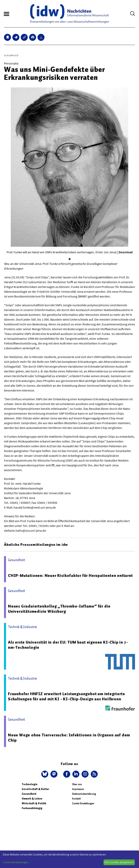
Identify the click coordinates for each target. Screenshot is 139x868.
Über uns (77, 784)
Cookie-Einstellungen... (16, 862)
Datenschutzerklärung (84, 794)
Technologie (30, 784)
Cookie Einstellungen (83, 803)
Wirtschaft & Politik (34, 803)
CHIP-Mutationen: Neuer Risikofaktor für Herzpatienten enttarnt (70, 575)
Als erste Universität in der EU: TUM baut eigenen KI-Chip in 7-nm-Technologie (68, 645)
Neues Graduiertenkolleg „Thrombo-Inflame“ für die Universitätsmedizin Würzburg (59, 609)
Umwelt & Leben (32, 799)
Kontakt (76, 799)
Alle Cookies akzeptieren (119, 862)
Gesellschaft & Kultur (35, 789)
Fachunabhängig (32, 808)
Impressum (78, 789)
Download (126, 252)
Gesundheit (29, 794)
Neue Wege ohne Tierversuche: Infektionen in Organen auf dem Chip (69, 738)
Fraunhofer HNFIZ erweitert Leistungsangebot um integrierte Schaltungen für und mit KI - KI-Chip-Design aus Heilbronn (66, 696)
